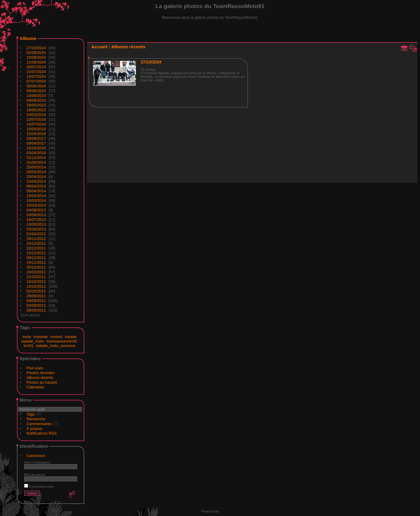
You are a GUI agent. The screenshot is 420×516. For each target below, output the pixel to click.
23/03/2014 (36, 196)
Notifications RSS (42, 433)
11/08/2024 (36, 62)
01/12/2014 (36, 158)
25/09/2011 (36, 296)
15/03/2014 (36, 205)
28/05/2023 (36, 105)
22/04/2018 (36, 134)
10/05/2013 (36, 224)
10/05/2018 (36, 129)
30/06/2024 (36, 86)
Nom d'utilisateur (37, 462)
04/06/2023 (36, 100)
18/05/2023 (36, 110)
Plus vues (35, 368)
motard (56, 337)
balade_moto (33, 341)
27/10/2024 (36, 48)
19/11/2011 (36, 262)
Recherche (36, 419)
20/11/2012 (36, 239)
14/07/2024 (36, 76)
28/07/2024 (36, 67)
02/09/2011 (36, 305)
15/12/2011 (36, 253)
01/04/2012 (36, 234)
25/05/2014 (36, 167)
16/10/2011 (36, 282)
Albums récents (40, 378)
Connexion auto (39, 486)
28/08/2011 (36, 310)
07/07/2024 (36, 81)
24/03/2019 (36, 115)
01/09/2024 (36, 53)
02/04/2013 (36, 229)
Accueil (99, 47)
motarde (41, 337)
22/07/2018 (36, 119)
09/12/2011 (36, 258)
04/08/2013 (36, 210)
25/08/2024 (36, 57)
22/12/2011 (36, 248)
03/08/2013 (36, 215)
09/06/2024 (36, 91)
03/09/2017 (36, 138)
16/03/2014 (36, 200)
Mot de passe (35, 474)
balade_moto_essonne (56, 346)
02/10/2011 (36, 291)
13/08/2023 (36, 96)
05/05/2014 (36, 172)
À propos (34, 429)
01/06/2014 (36, 162)
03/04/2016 (36, 153)
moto (27, 337)
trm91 (28, 346)
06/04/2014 (36, 186)
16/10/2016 (36, 148)
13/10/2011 (36, 286)
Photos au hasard (42, 382)
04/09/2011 (36, 301)
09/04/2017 (36, 143)
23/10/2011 (36, 272)
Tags (31, 414)
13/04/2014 (36, 181)
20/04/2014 (36, 177)
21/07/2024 (36, 72)
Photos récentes (41, 373)
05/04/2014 (36, 191)
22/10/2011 (36, 277)
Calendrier (35, 387)
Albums (28, 38)
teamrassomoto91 (62, 341)
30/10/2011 (36, 267)
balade (71, 337)
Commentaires (39, 424)
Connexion (36, 456)
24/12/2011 (36, 243)
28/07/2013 (36, 220)
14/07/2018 (36, 124)
